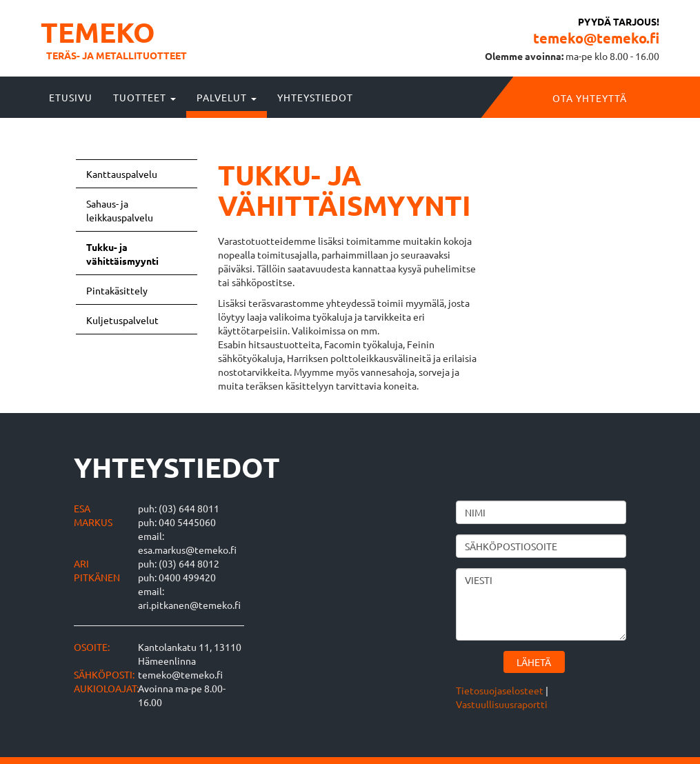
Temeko (98, 32)
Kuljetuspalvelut (122, 320)
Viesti (541, 604)
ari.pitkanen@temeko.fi (189, 605)
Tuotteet (144, 97)
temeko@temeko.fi (596, 38)
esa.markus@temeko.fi (187, 550)
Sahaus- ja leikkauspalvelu (120, 210)
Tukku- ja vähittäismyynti (122, 254)
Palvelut (227, 97)
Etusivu (71, 97)
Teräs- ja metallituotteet (117, 55)
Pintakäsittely (117, 290)
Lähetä (534, 662)
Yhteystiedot (315, 97)
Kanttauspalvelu (122, 174)
